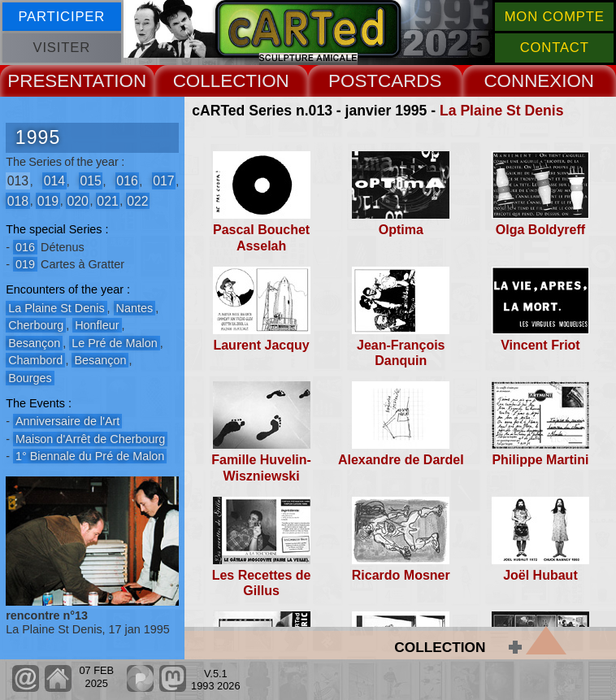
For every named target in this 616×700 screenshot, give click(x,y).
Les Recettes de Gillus (262, 583)
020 (77, 200)
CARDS (410, 81)
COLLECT (215, 81)
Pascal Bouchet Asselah (261, 237)
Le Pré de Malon (115, 343)
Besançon (34, 343)
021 (107, 200)
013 (18, 181)
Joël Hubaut (540, 575)
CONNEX (523, 81)
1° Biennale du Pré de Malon (90, 456)
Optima (401, 230)
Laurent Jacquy (261, 345)
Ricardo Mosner (401, 575)
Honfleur (97, 325)
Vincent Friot (540, 345)
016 (127, 181)
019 (48, 200)
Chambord (35, 360)
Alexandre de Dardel (401, 460)
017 (163, 181)
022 (137, 200)
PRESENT (50, 81)
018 (18, 200)
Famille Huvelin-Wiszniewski (261, 467)
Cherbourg (36, 325)
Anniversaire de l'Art (67, 421)
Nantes (135, 308)
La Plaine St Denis (502, 111)
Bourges (30, 378)
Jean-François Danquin (401, 353)
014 (54, 181)
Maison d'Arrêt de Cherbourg (90, 439)
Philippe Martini (540, 460)
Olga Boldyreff (540, 230)
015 (90, 181)
